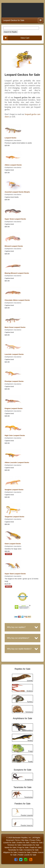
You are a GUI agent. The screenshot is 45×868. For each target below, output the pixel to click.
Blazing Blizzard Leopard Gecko (17, 273)
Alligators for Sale (10, 852)
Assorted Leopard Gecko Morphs (17, 192)
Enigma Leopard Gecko (14, 408)
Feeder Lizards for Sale (27, 855)
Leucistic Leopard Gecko (14, 354)
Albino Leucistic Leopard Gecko (17, 462)
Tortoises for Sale (14, 845)
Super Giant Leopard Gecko (15, 574)
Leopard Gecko (10, 138)
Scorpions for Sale (31, 850)
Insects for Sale (24, 852)
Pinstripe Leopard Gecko (14, 381)
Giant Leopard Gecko (13, 544)
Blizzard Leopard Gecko (14, 246)
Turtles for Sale (37, 843)
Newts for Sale (10, 847)
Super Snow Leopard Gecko (15, 219)
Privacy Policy (35, 840)
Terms (17, 840)
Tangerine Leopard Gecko (14, 517)
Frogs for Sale (23, 847)
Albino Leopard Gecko (13, 165)
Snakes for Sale (23, 843)
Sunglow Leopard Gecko (14, 490)
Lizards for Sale (9, 843)
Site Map (25, 840)
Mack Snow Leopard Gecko (15, 327)
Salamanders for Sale (31, 845)
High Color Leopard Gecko (15, 435)
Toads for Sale (36, 847)
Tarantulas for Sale (15, 850)
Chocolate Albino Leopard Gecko (17, 300)
